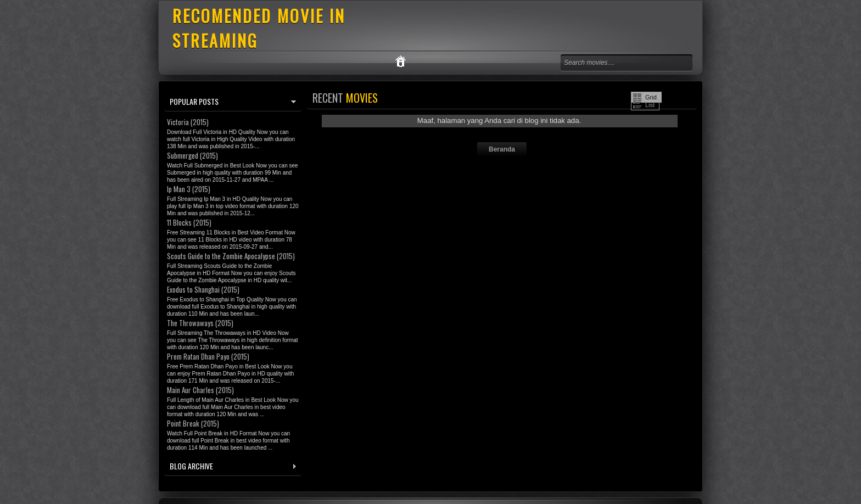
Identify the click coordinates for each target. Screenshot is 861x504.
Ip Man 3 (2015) (189, 189)
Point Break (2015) (193, 423)
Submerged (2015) (192, 155)
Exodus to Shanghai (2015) (203, 289)
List (650, 105)
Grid (651, 97)
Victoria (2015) (188, 122)
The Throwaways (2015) (200, 323)
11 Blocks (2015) (189, 222)
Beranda (502, 149)
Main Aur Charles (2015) (200, 390)
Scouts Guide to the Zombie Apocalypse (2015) (231, 256)
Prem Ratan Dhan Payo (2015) (208, 356)
